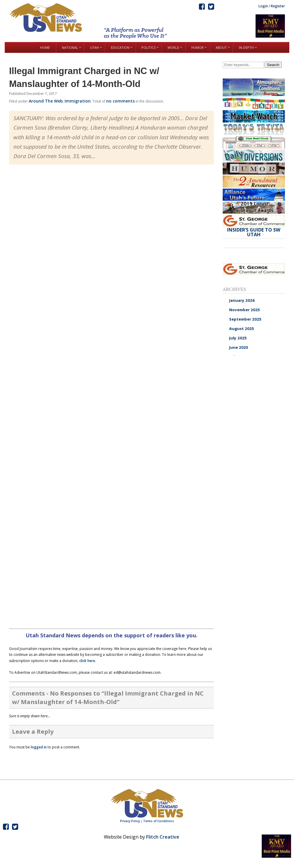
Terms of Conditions (159, 821)
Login (263, 6)
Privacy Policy (130, 821)
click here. (88, 661)
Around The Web (46, 101)
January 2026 (242, 300)
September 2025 (245, 319)
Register (278, 6)
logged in (39, 747)
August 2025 (242, 329)
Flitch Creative (163, 837)
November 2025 (245, 310)
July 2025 (238, 338)
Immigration (78, 101)
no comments (120, 101)
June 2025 (239, 347)
